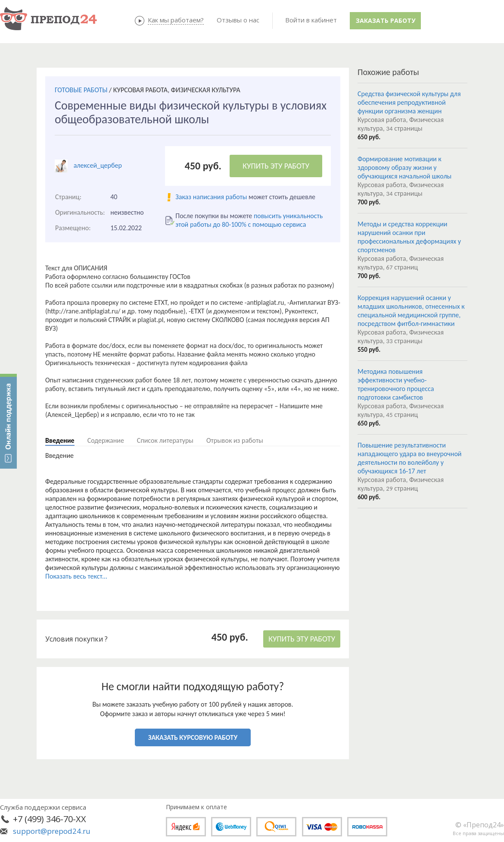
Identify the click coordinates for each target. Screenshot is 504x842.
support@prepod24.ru (52, 831)
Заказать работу (386, 20)
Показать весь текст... (76, 576)
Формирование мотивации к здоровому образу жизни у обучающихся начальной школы (404, 167)
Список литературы (165, 440)
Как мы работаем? (176, 20)
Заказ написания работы (211, 197)
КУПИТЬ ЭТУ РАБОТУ (276, 166)
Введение (60, 440)
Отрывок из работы (235, 440)
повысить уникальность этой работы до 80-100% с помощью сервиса (249, 220)
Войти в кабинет (311, 20)
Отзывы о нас (238, 20)
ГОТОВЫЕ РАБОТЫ (81, 90)
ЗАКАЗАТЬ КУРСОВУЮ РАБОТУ (193, 737)
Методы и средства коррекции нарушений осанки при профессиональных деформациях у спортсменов (409, 237)
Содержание (106, 440)
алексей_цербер (98, 165)
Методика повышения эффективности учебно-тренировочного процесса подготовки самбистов (396, 384)
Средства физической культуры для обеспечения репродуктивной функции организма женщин (409, 102)
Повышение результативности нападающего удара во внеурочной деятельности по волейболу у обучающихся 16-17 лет (409, 458)
